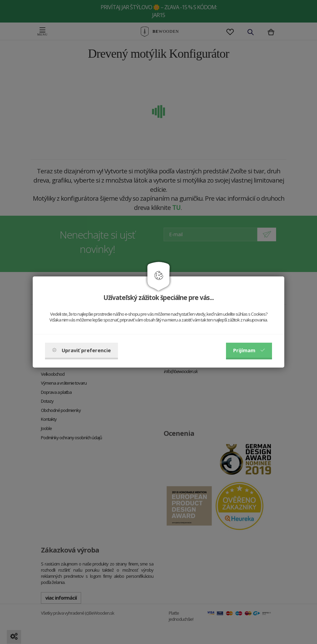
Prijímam (249, 350)
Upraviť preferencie (81, 350)
